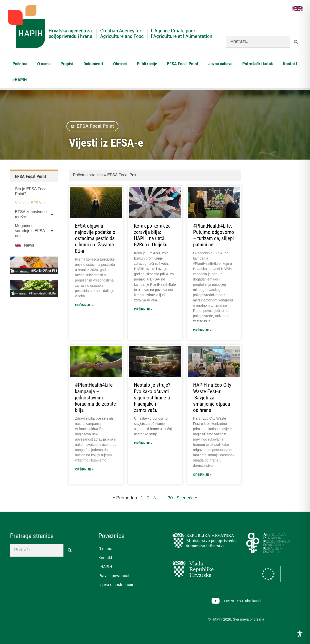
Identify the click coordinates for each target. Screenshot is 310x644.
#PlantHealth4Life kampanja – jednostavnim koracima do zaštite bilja (95, 398)
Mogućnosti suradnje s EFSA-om (34, 231)
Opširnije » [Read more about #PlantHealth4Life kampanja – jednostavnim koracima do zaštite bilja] (84, 469)
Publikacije (147, 64)
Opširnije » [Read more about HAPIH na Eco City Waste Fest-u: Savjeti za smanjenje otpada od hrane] (202, 475)
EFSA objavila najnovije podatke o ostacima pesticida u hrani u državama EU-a (95, 238)
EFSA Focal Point (183, 64)
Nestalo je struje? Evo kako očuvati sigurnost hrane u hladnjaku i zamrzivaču (152, 398)
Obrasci (120, 64)
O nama (44, 64)
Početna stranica (88, 175)
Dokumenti (93, 64)
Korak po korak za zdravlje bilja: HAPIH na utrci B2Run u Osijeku (152, 235)
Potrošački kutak (258, 64)
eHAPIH (20, 80)
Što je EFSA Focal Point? (31, 191)
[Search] (296, 42)
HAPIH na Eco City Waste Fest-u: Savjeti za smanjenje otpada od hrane (212, 398)
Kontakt (290, 64)
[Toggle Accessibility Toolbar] (300, 634)
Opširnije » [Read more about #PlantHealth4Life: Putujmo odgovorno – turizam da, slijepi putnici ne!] (202, 330)
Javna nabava (220, 64)
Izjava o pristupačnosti (119, 585)
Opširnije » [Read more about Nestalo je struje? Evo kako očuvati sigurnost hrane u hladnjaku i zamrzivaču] (143, 443)
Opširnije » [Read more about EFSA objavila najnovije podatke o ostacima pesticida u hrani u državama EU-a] (84, 305)
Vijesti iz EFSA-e (30, 203)
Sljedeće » (187, 498)
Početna (20, 64)
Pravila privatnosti (114, 576)
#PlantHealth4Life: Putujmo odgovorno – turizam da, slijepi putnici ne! (214, 235)
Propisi (67, 64)
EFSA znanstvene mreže (34, 214)
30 (170, 498)
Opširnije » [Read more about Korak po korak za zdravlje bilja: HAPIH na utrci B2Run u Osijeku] (143, 309)
